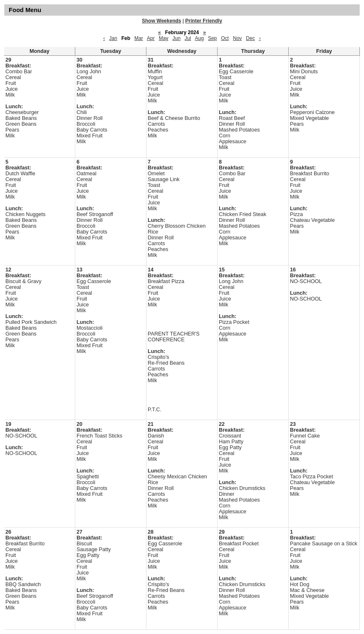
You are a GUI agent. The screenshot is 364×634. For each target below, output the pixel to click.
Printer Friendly (204, 21)
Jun (176, 38)
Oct (225, 38)
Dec (250, 38)
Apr (151, 38)
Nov (237, 38)
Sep (212, 38)
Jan (113, 38)
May (164, 38)
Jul (188, 38)
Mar (139, 38)
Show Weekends (161, 21)
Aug (199, 38)
